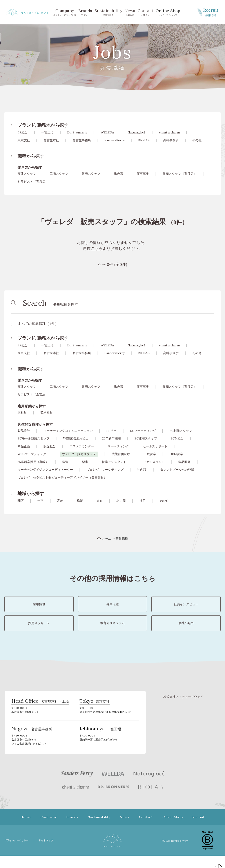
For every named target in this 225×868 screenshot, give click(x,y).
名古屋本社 (51, 140)
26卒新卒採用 (112, 438)
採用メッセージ (39, 632)
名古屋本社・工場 (40, 715)
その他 (197, 140)
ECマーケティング (143, 431)
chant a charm (169, 132)
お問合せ (145, 12)
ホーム (107, 538)
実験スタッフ (27, 174)
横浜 (80, 501)
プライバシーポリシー (19, 853)
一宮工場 (47, 132)
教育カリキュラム (112, 632)
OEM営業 (176, 454)
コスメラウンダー (82, 446)
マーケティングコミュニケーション (68, 431)
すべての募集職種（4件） (38, 324)
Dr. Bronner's (77, 132)
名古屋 (121, 501)
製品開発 (184, 462)
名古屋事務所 (82, 140)
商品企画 (24, 446)
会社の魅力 (186, 632)
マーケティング (118, 446)
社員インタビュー (186, 607)
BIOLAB (144, 140)
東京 (100, 501)
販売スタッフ (91, 174)
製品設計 (24, 431)
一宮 (40, 501)
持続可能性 (108, 12)
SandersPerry (115, 140)
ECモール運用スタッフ (34, 438)
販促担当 (50, 446)
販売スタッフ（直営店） (180, 174)
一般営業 (150, 454)
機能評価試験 (121, 454)
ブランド (85, 12)
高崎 (60, 501)
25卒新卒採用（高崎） (33, 462)
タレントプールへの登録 (177, 470)
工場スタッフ (59, 174)
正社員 (22, 412)
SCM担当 (177, 438)
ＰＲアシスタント (152, 462)
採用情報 (211, 12)
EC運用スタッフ (146, 438)
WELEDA (107, 132)
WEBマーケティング (32, 454)
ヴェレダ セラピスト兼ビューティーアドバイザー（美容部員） (62, 477)
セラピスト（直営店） (33, 182)
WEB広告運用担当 (76, 438)
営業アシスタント (114, 462)
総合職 (118, 174)
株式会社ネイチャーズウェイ (183, 709)
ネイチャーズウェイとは (65, 12)
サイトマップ (52, 853)
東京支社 (24, 140)
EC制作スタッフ (181, 431)
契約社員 (47, 412)
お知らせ (130, 12)
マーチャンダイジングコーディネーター (45, 470)
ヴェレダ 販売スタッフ (79, 454)
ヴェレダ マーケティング (105, 470)
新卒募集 (143, 174)
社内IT (142, 470)
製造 (65, 462)
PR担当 (23, 132)
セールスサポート (155, 446)
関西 (21, 501)
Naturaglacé (137, 132)
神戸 (142, 501)
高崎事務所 (171, 140)
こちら (97, 248)
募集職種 (112, 607)
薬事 (85, 462)
